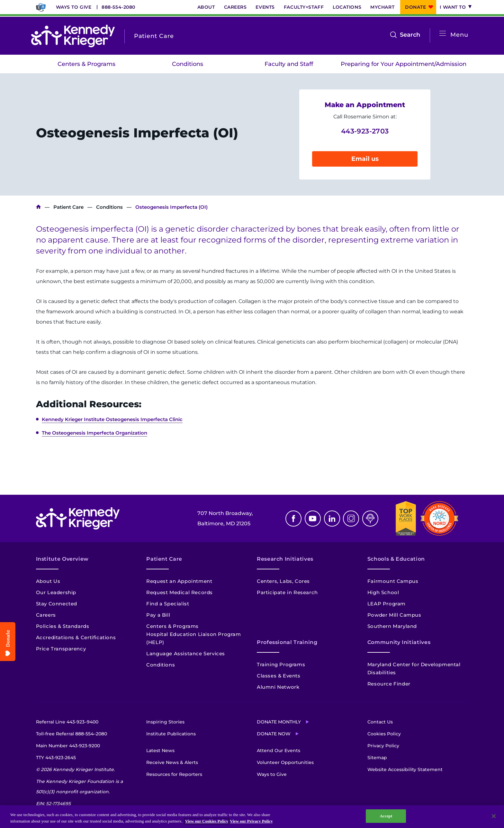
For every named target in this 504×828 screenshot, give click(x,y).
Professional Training (287, 642)
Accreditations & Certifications (76, 637)
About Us (48, 581)
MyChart (382, 7)
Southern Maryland (392, 626)
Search (410, 35)
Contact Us (380, 722)
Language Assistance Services (186, 653)
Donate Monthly (279, 722)
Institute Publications (171, 734)
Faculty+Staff (304, 7)
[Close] (494, 816)
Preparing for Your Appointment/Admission (404, 64)
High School (383, 592)
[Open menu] (443, 34)
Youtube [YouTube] (313, 519)
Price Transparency (61, 649)
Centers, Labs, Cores (283, 581)
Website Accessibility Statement (405, 769)
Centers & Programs (86, 64)
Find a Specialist (168, 604)
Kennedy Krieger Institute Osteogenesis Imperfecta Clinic (112, 419)
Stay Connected (57, 604)
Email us (365, 159)
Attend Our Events (279, 750)
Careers (235, 7)
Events (265, 7)
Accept (386, 816)
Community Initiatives (399, 642)
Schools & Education (396, 559)
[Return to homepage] (73, 36)
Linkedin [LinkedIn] (332, 519)
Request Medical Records (180, 592)
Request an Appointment (179, 581)
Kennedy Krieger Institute (38, 207)
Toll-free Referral (72, 734)
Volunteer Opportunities (285, 762)
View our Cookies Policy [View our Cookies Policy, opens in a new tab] (207, 821)
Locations (347, 7)
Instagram (351, 519)
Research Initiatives (285, 559)
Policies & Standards (63, 626)
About (206, 7)
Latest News (160, 750)
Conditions (188, 64)
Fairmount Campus (393, 581)
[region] (252, 817)
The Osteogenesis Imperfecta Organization (94, 433)
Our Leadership (56, 592)
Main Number (68, 746)
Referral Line (67, 722)
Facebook (293, 519)
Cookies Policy (384, 734)
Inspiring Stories (165, 722)
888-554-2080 (118, 7)
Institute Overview (63, 559)
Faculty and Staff (289, 64)
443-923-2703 (365, 131)
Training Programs (281, 664)
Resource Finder (389, 684)
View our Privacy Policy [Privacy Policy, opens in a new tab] (251, 821)
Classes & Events (279, 676)
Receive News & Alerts (172, 762)
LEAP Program (387, 604)
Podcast (370, 519)
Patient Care (68, 207)
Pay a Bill (158, 615)
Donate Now (274, 734)
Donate (415, 7)
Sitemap (377, 758)
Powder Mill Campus (394, 615)
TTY (56, 758)
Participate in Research (287, 592)
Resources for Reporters (174, 774)
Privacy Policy (383, 746)
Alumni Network (278, 687)
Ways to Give (74, 7)
